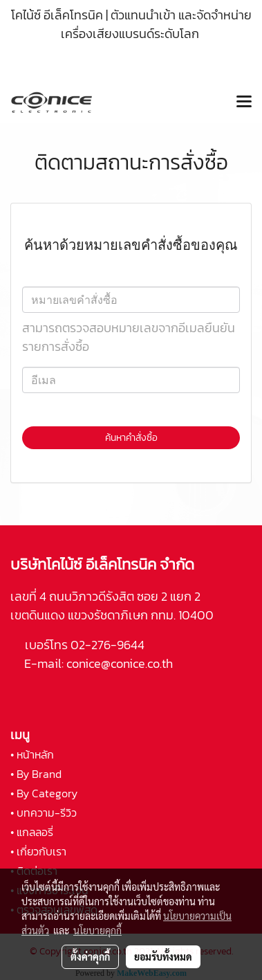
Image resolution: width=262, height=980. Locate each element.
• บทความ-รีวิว (44, 813)
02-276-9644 (107, 645)
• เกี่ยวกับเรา (38, 851)
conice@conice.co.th (121, 663)
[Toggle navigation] (244, 102)
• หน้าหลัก (32, 754)
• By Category (44, 793)
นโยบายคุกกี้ (97, 930)
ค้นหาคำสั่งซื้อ (131, 438)
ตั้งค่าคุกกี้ (90, 956)
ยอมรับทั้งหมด (163, 956)
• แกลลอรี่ (32, 832)
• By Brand (36, 774)
